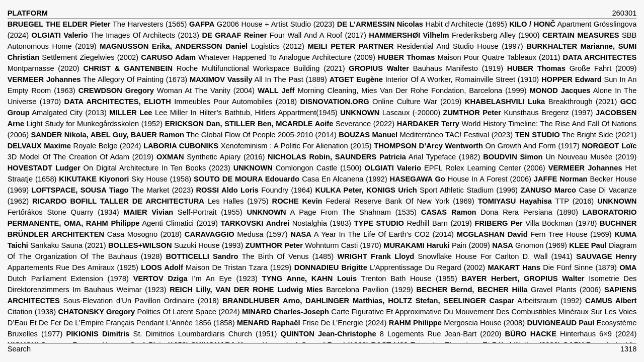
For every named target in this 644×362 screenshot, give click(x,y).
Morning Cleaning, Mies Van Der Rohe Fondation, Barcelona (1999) (392, 90)
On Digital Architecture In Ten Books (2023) (119, 168)
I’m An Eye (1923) (195, 279)
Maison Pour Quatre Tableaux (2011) (469, 57)
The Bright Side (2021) (576, 135)
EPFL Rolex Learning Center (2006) (455, 168)
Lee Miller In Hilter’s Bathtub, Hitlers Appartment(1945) (223, 113)
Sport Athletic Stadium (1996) (416, 190)
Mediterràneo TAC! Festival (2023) (426, 135)
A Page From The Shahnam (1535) (332, 212)
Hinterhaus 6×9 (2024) (571, 334)
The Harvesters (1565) (97, 24)
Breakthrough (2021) (541, 102)
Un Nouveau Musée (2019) (560, 157)
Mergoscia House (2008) (457, 323)
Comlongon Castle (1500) (298, 168)
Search (19, 349)
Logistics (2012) (202, 46)
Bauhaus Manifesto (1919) (426, 68)
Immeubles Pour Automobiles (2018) (181, 102)
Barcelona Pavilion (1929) (291, 290)
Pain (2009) (437, 245)
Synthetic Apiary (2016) (211, 157)
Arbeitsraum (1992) (402, 301)
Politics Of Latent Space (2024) (149, 312)
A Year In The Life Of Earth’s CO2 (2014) (372, 234)
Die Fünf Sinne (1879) (552, 267)
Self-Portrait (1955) (183, 212)
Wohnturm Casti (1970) (313, 245)
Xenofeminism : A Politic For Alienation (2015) (258, 146)
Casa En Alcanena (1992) (291, 179)
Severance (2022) (280, 124)
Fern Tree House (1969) (534, 234)
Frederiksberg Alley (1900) (454, 35)
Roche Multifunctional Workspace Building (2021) (214, 68)
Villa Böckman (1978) (536, 223)
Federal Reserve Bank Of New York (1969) (373, 201)
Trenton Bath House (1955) (360, 279)
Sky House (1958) (125, 179)
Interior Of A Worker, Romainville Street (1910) (434, 79)
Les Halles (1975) (150, 201)
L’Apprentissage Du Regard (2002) (390, 267)
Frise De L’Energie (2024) (312, 323)
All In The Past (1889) (258, 79)
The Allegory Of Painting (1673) (98, 79)
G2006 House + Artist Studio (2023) (262, 24)
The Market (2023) (113, 190)
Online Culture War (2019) (381, 102)
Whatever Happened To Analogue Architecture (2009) (258, 57)
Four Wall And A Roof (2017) (284, 35)
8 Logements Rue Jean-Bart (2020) (391, 334)
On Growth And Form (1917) (477, 146)
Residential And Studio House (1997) (415, 46)
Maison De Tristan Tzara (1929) (216, 267)
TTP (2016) (536, 201)
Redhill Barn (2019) (413, 223)
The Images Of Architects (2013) (115, 35)
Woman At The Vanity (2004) (167, 90)
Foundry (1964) (254, 190)
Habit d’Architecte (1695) (422, 24)
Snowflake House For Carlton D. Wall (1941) (455, 256)
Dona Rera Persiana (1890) (500, 212)
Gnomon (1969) (530, 245)
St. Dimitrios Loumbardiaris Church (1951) (172, 334)
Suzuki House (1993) (176, 245)
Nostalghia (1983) (286, 223)
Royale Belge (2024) (74, 146)
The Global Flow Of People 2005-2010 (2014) (183, 135)
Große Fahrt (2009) (572, 68)
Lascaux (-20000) (390, 113)
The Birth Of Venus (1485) (250, 256)
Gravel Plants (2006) (509, 290)
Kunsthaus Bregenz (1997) (518, 113)
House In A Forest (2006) (461, 179)
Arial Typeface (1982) (374, 157)
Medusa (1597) (236, 234)
